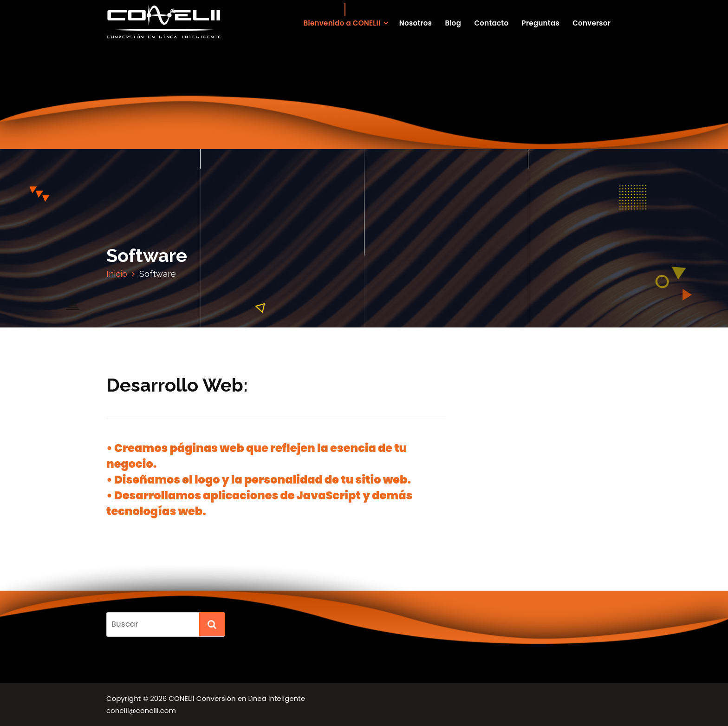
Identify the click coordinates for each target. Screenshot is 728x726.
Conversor (591, 23)
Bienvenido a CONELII (342, 23)
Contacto (491, 23)
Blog (453, 23)
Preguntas (541, 23)
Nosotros (416, 23)
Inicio (117, 274)
